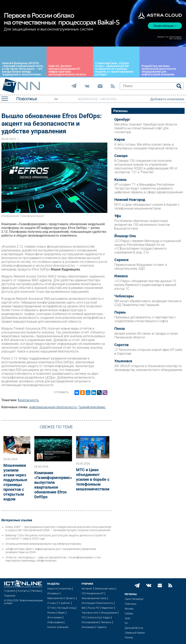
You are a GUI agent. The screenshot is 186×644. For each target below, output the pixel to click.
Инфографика (55, 622)
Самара (121, 156)
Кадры (107, 618)
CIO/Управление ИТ (93, 593)
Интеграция (88, 603)
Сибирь (129, 614)
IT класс (52, 603)
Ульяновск (123, 361)
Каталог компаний (58, 627)
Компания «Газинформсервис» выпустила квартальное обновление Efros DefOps (53, 485)
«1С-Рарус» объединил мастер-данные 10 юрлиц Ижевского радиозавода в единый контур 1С (145, 285)
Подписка (10, 596)
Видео (62, 613)
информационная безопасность (53, 407)
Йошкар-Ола (125, 236)
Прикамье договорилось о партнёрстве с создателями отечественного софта (145, 319)
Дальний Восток (134, 628)
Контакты (23, 591)
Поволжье (131, 604)
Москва (129, 609)
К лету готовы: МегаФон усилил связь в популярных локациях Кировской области (146, 146)
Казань (120, 180)
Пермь (120, 312)
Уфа (118, 216)
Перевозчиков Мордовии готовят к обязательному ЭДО (141, 267)
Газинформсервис (92, 407)
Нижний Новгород (130, 200)
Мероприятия (55, 598)
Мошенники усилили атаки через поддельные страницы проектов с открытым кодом (15, 482)
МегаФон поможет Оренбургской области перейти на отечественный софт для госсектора (146, 128)
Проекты (70, 598)
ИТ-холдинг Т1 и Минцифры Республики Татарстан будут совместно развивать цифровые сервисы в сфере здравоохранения (149, 188)
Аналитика (65, 589)
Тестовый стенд (66, 608)
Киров (120, 140)
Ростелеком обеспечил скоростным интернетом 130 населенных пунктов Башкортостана (142, 225)
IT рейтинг (64, 603)
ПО (83, 618)
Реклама (36, 591)
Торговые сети (90, 613)
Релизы (52, 613)
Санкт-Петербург (134, 599)
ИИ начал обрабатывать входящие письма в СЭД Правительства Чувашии (148, 303)
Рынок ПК (94, 608)
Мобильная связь (105, 589)
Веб (84, 608)
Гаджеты (102, 627)
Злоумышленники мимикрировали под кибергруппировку (43, 544)
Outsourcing (94, 618)
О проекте (10, 591)
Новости (52, 589)
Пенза (120, 329)
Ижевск (121, 276)
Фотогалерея (55, 618)
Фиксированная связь (94, 598)
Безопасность (28, 400)
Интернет (87, 589)
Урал (128, 618)
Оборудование (109, 613)
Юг (126, 623)
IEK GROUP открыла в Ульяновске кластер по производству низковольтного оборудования (148, 368)
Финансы (106, 622)
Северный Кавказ (135, 633)
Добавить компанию (167, 99)
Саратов (121, 345)
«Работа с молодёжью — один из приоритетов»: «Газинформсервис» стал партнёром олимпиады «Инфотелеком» (53, 559)
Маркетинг (108, 608)
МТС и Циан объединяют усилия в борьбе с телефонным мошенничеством (93, 479)
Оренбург (122, 119)
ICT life (51, 608)
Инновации (88, 627)
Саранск (121, 260)
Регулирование (90, 622)
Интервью (53, 593)
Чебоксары (124, 296)
